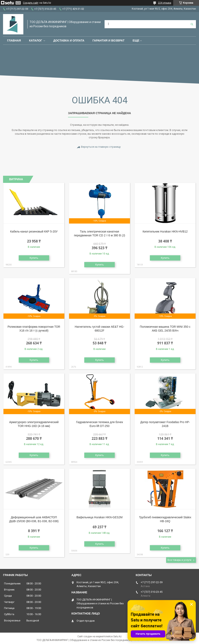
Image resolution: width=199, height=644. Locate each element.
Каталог (36, 40)
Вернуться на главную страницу (101, 147)
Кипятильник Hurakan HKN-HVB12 (165, 231)
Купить (34, 258)
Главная (14, 40)
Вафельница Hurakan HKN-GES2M (100, 517)
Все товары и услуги (179, 560)
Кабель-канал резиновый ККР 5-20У (34, 231)
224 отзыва (165, 3)
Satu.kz (117, 636)
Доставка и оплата (69, 40)
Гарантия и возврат (108, 40)
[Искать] (192, 24)
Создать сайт (31, 3)
